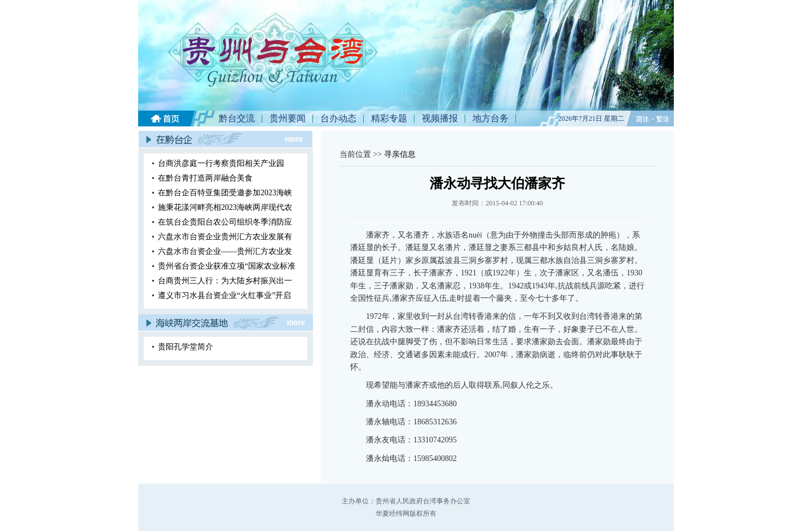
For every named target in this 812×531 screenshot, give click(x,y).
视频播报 (440, 118)
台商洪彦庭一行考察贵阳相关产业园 (221, 163)
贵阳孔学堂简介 (186, 347)
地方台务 (491, 118)
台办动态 (338, 118)
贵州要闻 (288, 118)
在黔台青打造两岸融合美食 (205, 178)
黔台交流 (237, 118)
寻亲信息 (400, 154)
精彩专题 (389, 118)
